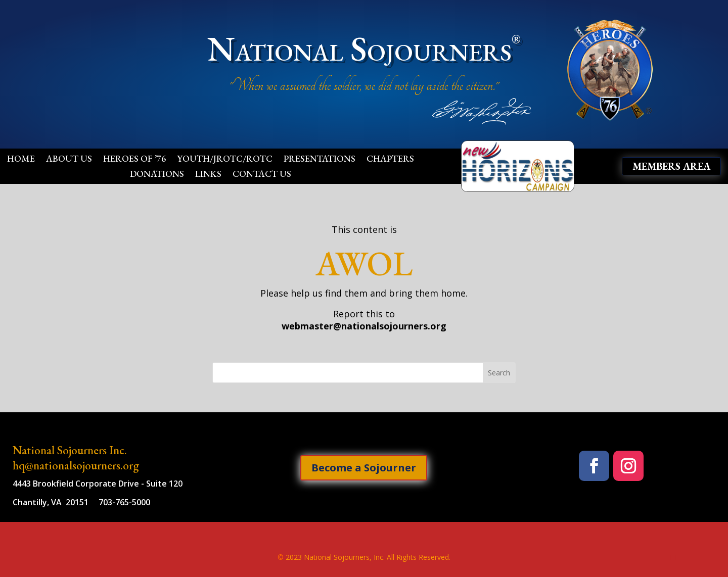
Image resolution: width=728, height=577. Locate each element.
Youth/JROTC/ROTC (225, 160)
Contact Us (262, 175)
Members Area (671, 166)
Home (21, 160)
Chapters (390, 160)
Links (208, 175)
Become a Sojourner (364, 468)
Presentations (320, 160)
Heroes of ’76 (134, 160)
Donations (157, 175)
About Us (69, 160)
